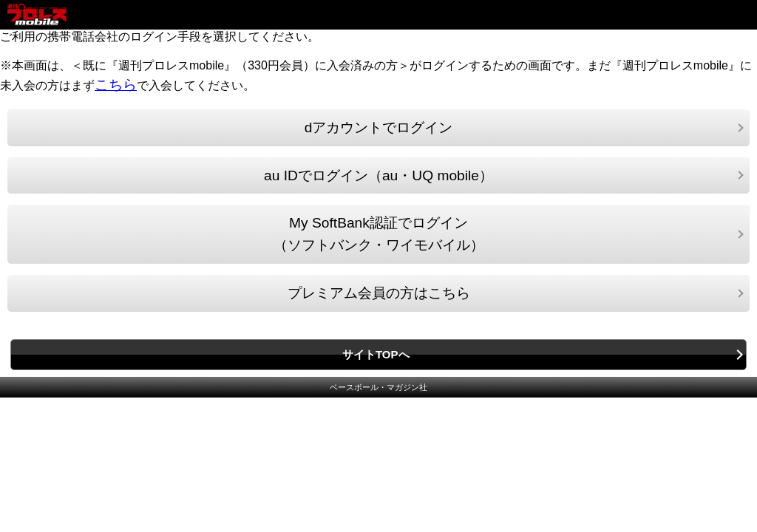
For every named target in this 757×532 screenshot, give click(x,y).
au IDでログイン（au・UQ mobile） (378, 175)
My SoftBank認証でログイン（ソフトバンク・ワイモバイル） (379, 234)
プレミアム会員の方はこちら (379, 293)
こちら (116, 85)
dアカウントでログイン (379, 127)
